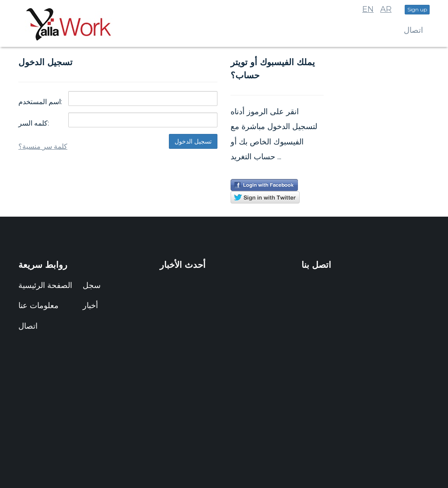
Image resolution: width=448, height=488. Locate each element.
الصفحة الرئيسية (45, 285)
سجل (92, 285)
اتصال (413, 30)
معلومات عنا (38, 305)
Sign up (417, 9)
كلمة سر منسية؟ (43, 146)
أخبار (90, 305)
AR (386, 9)
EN (368, 9)
